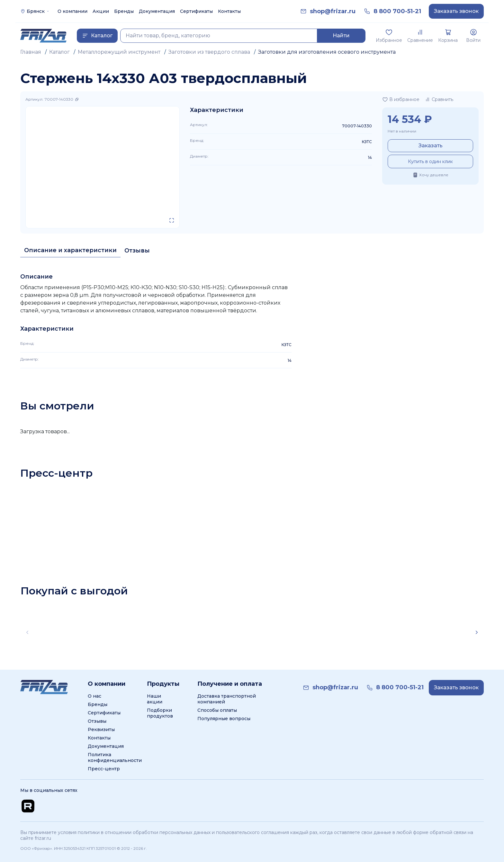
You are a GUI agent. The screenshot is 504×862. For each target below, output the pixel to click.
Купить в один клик (430, 161)
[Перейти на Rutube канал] (28, 806)
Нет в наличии (402, 131)
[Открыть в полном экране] (172, 220)
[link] (333, 11)
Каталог (59, 52)
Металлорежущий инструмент (119, 52)
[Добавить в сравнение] (439, 99)
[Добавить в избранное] (401, 99)
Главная (31, 52)
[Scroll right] (477, 632)
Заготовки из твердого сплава (209, 52)
